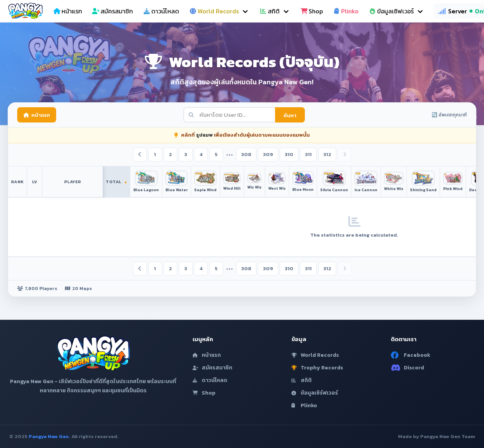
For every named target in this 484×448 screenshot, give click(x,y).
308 (246, 154)
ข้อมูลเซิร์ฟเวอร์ (315, 393)
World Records (315, 355)
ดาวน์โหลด (210, 380)
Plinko (304, 405)
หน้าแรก (37, 115)
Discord (407, 368)
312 (327, 154)
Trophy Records (317, 368)
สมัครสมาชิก (212, 368)
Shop (204, 393)
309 (268, 154)
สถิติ (302, 380)
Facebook (410, 355)
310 (289, 154)
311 (308, 154)
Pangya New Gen (49, 436)
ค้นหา (290, 115)
